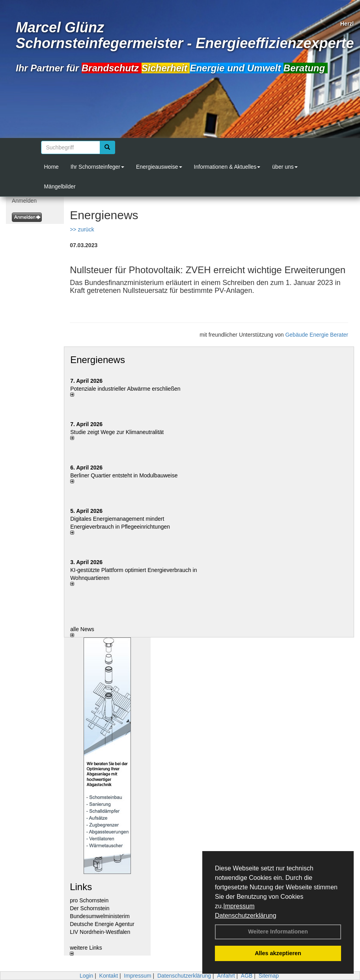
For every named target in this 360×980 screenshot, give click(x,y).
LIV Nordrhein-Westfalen (100, 932)
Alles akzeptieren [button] (278, 953)
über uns (285, 167)
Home (51, 167)
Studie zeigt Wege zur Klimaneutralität (117, 432)
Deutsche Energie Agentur (102, 924)
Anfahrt (226, 976)
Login (86, 976)
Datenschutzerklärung (246, 916)
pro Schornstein (89, 900)
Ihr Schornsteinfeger (97, 167)
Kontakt (109, 976)
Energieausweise (159, 167)
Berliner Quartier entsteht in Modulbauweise (124, 475)
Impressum (239, 906)
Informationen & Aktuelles (227, 167)
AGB (247, 976)
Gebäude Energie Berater (317, 335)
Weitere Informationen (278, 932)
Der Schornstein (90, 908)
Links (81, 887)
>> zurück (82, 229)
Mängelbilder (60, 186)
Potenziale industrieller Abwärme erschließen (125, 389)
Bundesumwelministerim (100, 916)
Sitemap (269, 976)
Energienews (98, 360)
